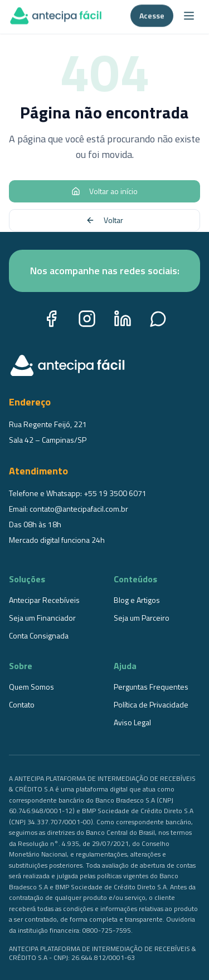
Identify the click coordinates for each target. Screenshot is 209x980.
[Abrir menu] (189, 13)
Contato (22, 704)
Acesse (152, 13)
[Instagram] (87, 319)
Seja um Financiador (42, 618)
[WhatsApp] (158, 319)
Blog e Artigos (137, 600)
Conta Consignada (39, 635)
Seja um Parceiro (142, 618)
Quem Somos (31, 687)
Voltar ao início (104, 191)
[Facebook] (51, 319)
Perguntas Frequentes (151, 687)
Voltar (104, 220)
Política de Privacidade (151, 704)
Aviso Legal (132, 722)
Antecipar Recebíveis (44, 600)
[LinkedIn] (123, 319)
